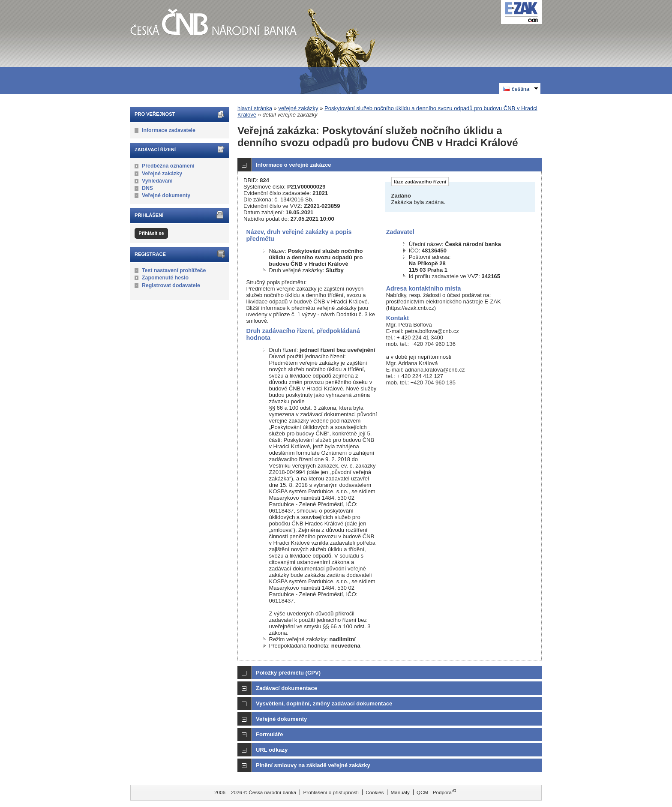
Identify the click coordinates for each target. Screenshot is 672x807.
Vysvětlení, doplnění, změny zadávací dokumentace (324, 703)
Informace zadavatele (169, 130)
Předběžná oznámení (168, 166)
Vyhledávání (157, 181)
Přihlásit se (151, 233)
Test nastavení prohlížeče (174, 270)
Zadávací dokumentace (286, 688)
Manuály (400, 792)
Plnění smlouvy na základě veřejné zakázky (313, 765)
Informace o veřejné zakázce (294, 165)
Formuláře (270, 734)
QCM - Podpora (434, 792)
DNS (147, 188)
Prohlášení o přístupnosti (331, 792)
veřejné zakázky (298, 108)
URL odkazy (272, 750)
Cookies (375, 792)
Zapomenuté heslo (165, 278)
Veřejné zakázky (162, 174)
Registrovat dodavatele (171, 285)
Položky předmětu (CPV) (288, 673)
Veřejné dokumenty (166, 195)
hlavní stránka (255, 108)
